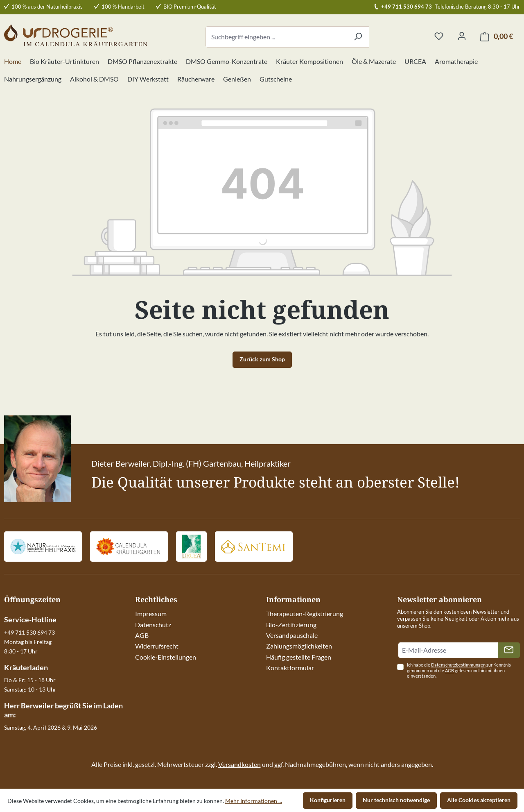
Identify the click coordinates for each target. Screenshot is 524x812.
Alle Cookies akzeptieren (479, 800)
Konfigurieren (328, 800)
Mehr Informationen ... (254, 801)
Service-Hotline (30, 619)
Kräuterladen (26, 667)
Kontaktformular (290, 668)
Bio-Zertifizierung (291, 625)
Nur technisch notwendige (396, 800)
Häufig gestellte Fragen (299, 657)
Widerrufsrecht (157, 646)
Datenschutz (153, 625)
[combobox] (276, 37)
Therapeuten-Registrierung (305, 614)
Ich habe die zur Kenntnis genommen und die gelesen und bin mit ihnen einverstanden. (459, 670)
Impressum (151, 614)
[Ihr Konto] (462, 36)
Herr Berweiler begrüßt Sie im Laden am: (63, 710)
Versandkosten (239, 764)
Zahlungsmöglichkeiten (299, 646)
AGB (142, 635)
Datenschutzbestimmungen (458, 665)
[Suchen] (358, 37)
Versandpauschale (292, 635)
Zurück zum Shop (262, 359)
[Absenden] (509, 650)
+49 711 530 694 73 (407, 7)
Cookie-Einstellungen (166, 657)
